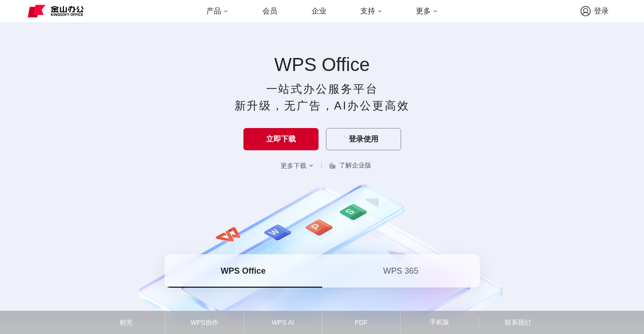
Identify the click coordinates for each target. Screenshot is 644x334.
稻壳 (126, 322)
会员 (270, 11)
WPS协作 (204, 322)
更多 (427, 11)
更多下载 (297, 166)
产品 (217, 11)
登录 (594, 11)
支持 (371, 11)
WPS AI (283, 322)
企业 (319, 11)
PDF (361, 322)
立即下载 (281, 139)
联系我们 (518, 322)
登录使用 (363, 139)
